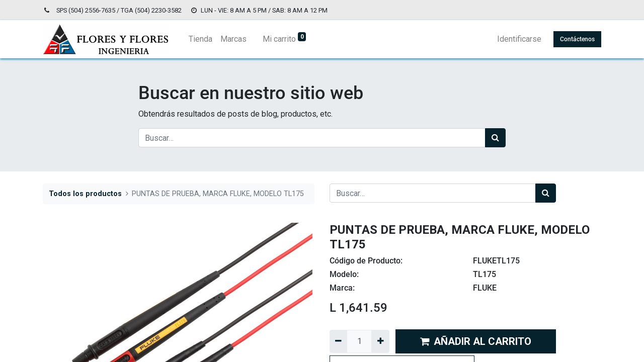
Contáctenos (577, 39)
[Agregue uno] (380, 341)
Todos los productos (85, 194)
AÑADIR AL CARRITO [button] (476, 341)
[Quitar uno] (338, 341)
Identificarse (519, 39)
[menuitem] (200, 39)
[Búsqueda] (495, 138)
